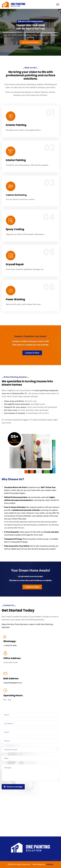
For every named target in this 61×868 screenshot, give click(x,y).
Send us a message (13, 787)
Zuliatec (50, 864)
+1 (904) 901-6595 (10, 646)
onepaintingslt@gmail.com (13, 683)
